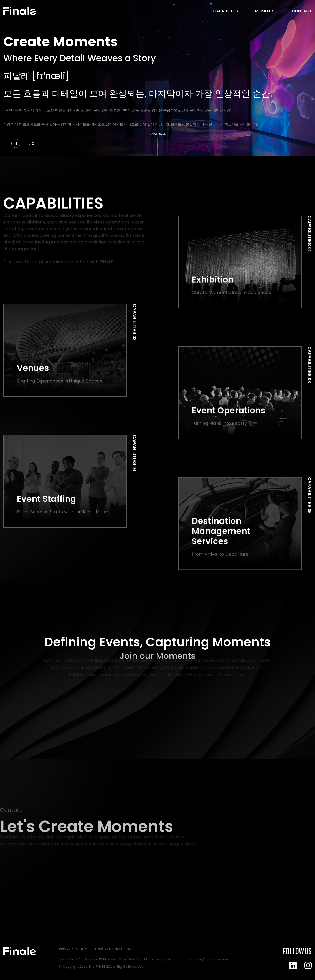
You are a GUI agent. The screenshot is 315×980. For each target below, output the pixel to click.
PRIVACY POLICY (73, 949)
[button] (42, 143)
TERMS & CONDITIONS (112, 949)
